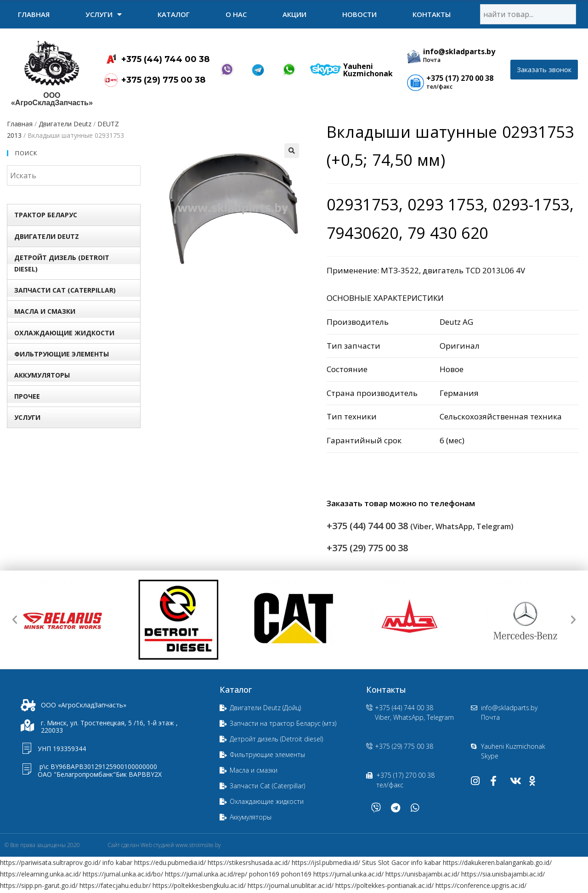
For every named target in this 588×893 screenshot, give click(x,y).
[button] (544, 70)
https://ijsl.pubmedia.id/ (326, 862)
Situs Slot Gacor (386, 862)
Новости (359, 14)
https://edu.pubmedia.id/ (170, 862)
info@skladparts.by (459, 51)
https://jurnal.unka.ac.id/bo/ (123, 874)
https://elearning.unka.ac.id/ (40, 874)
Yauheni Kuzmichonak (368, 70)
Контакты (432, 14)
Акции (294, 14)
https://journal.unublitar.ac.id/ (291, 885)
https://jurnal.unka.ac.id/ (348, 874)
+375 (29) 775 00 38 (163, 80)
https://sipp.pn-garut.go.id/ (39, 885)
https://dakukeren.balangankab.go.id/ (497, 862)
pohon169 (264, 874)
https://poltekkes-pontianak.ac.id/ (384, 885)
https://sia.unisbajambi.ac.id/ (503, 874)
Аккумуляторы (42, 375)
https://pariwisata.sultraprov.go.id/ (50, 862)
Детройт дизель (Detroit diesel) (62, 263)
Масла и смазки (45, 311)
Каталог (174, 14)
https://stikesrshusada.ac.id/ (249, 862)
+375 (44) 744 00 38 (165, 59)
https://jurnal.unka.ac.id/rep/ (206, 874)
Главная (34, 14)
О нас (236, 14)
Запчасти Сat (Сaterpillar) (65, 290)
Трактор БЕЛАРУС (46, 215)
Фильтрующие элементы (62, 354)
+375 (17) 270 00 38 (460, 78)
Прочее (27, 396)
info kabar (117, 862)
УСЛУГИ (104, 14)
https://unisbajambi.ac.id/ (422, 874)
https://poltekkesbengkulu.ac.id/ (199, 885)
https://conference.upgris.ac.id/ (481, 885)
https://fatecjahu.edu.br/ (115, 885)
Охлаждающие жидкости (64, 333)
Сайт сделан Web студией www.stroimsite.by (164, 845)
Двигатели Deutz (65, 124)
